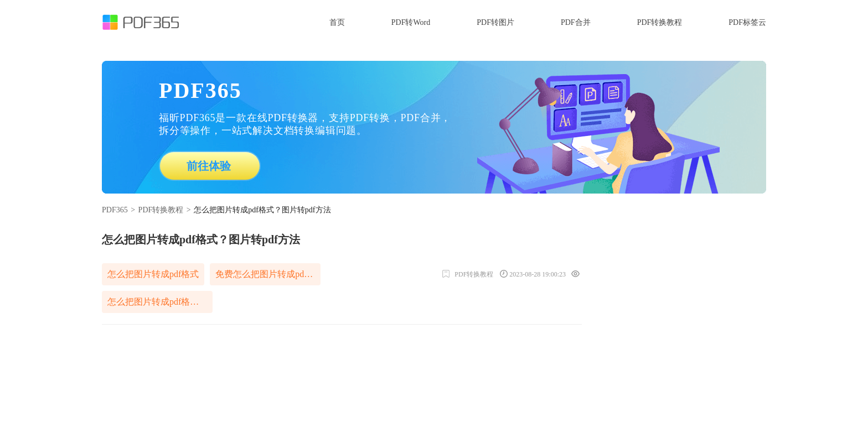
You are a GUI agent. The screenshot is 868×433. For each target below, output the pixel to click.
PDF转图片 (495, 22)
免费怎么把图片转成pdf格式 (268, 274)
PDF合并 (576, 22)
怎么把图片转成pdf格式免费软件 (160, 302)
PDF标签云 (747, 22)
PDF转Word (411, 22)
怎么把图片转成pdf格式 (153, 274)
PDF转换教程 (660, 22)
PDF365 (115, 210)
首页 (337, 22)
